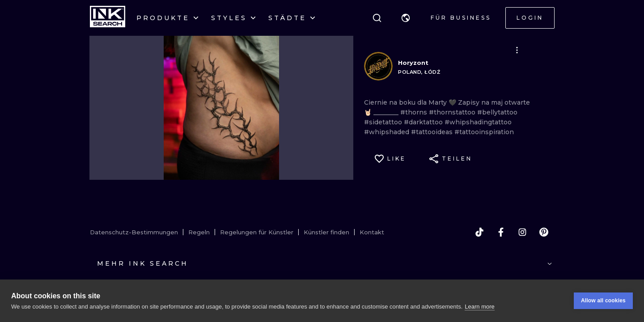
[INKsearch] (108, 18)
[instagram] (522, 232)
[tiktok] (479, 232)
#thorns (415, 112)
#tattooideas (433, 132)
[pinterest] (544, 232)
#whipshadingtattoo (478, 122)
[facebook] (501, 232)
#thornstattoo (453, 112)
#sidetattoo (384, 122)
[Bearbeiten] (517, 50)
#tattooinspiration (484, 132)
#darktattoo (424, 122)
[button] (406, 18)
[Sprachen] (406, 18)
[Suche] (377, 18)
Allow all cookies (603, 304)
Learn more (479, 310)
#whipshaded (388, 132)
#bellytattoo (497, 112)
